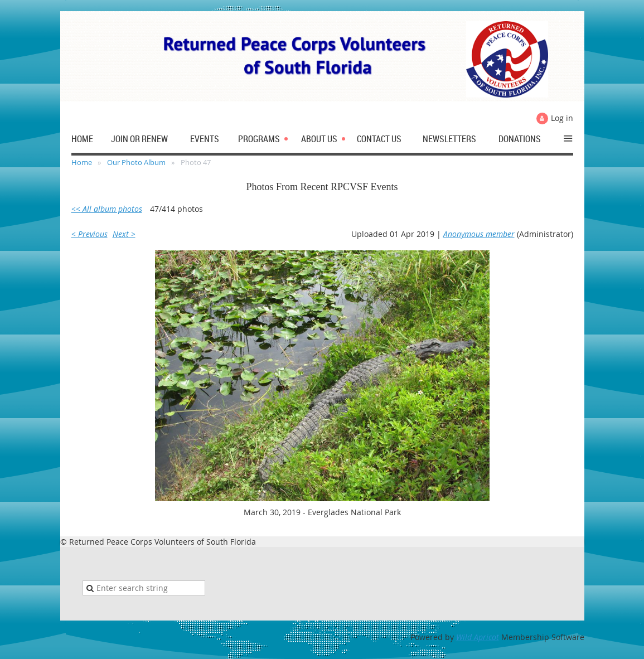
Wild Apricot (478, 637)
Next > (124, 234)
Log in (562, 118)
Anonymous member (479, 234)
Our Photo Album (136, 162)
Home (82, 162)
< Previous (89, 234)
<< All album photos (107, 209)
